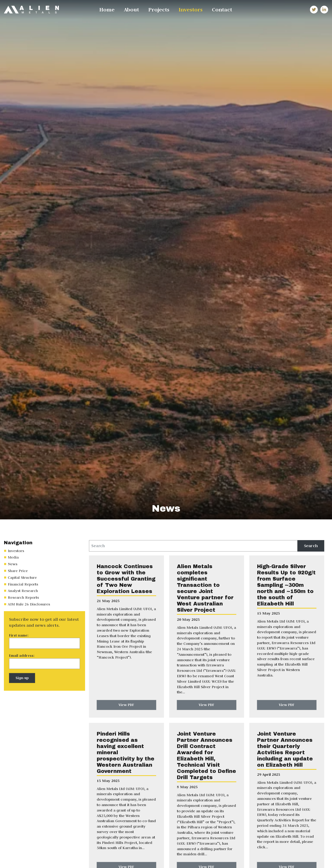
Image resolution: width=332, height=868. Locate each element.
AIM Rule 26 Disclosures (29, 604)
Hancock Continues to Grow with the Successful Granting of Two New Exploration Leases (126, 579)
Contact (222, 10)
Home (107, 10)
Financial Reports (23, 584)
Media (13, 557)
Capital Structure (22, 577)
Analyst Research (23, 591)
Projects (159, 10)
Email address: (22, 655)
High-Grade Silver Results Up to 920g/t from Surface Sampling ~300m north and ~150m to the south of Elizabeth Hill (286, 585)
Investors (191, 10)
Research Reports (23, 597)
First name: (19, 635)
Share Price (18, 571)
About (132, 10)
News (13, 564)
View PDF (126, 705)
